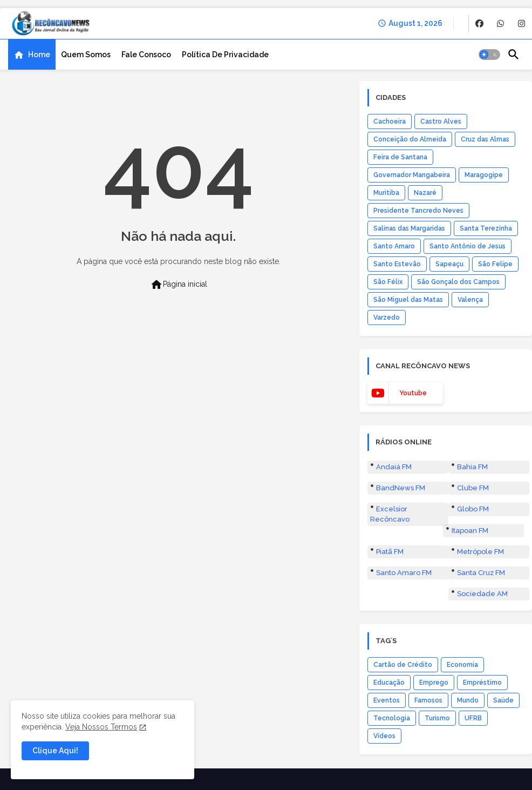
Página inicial (179, 285)
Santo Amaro (394, 246)
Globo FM (473, 509)
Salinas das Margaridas (409, 228)
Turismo (437, 718)
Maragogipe (484, 175)
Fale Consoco (146, 55)
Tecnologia (392, 718)
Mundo (468, 700)
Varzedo (387, 318)
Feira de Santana (400, 157)
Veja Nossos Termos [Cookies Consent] (101, 727)
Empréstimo (482, 683)
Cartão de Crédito (403, 665)
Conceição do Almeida (410, 139)
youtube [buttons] (413, 393)
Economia (462, 665)
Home (39, 55)
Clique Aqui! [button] (55, 751)
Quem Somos (86, 55)
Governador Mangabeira (412, 175)
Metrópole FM (480, 552)
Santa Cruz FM (481, 573)
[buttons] (479, 23)
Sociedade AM (482, 594)
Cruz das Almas (485, 139)
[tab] (32, 55)
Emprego (434, 683)
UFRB (473, 718)
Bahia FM (472, 467)
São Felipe (495, 264)
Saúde (503, 700)
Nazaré (425, 193)
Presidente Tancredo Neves (418, 211)
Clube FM (473, 488)
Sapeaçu (449, 264)
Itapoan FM (470, 531)
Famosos (428, 700)
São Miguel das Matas (408, 300)
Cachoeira (390, 121)
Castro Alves (441, 121)
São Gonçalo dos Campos (458, 282)
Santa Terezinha (486, 228)
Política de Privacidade (225, 55)
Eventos (387, 700)
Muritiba (386, 193)
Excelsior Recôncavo (390, 514)
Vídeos (384, 736)
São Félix (388, 282)
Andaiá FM (394, 467)
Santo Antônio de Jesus (468, 246)
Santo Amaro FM (404, 573)
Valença (470, 300)
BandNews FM (401, 488)
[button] (489, 55)
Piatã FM (390, 552)
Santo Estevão (397, 264)
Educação (389, 683)
